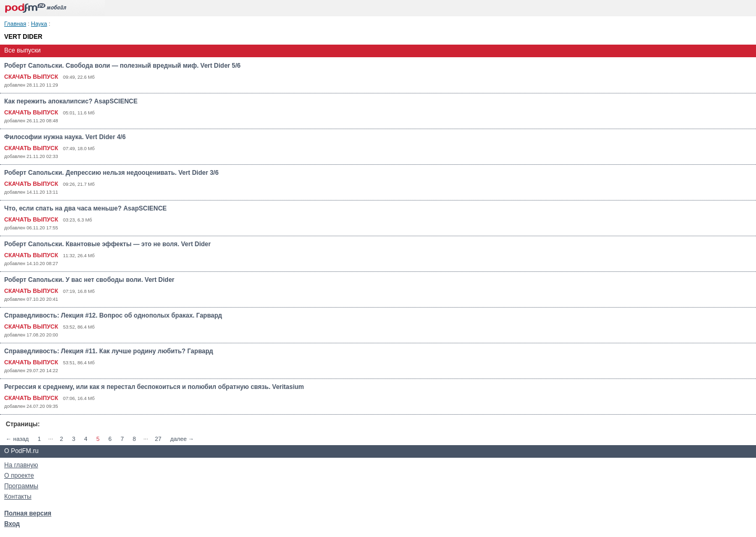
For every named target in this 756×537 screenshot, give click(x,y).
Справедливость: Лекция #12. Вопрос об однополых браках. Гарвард (113, 315)
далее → (182, 439)
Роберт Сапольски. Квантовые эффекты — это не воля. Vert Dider (107, 244)
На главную (21, 465)
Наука (39, 24)
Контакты (18, 497)
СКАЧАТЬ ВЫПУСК (31, 77)
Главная (15, 24)
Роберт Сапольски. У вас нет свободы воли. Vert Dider (89, 280)
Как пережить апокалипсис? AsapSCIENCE (71, 101)
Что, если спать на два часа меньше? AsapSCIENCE (86, 208)
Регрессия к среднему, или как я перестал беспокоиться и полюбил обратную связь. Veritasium (154, 387)
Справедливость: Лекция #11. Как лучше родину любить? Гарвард (109, 351)
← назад (17, 439)
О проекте (19, 476)
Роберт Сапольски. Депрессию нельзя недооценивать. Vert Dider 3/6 (111, 173)
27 (158, 439)
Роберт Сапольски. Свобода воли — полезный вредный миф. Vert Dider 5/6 (122, 66)
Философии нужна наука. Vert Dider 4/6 (65, 137)
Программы (21, 486)
